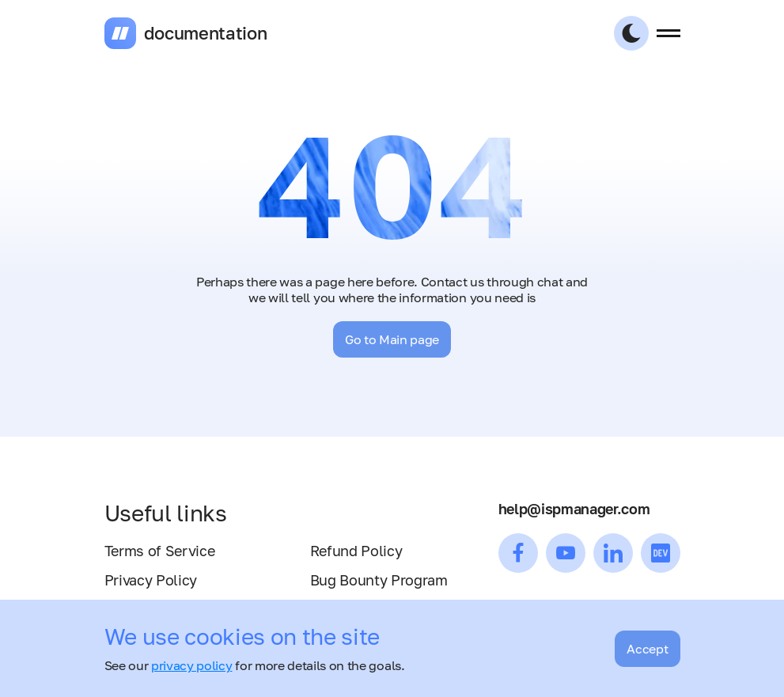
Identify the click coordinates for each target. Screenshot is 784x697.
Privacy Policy (151, 580)
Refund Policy (356, 551)
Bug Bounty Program (379, 580)
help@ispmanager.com (574, 509)
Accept (647, 649)
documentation (206, 33)
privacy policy (192, 665)
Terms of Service (160, 551)
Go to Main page (392, 339)
